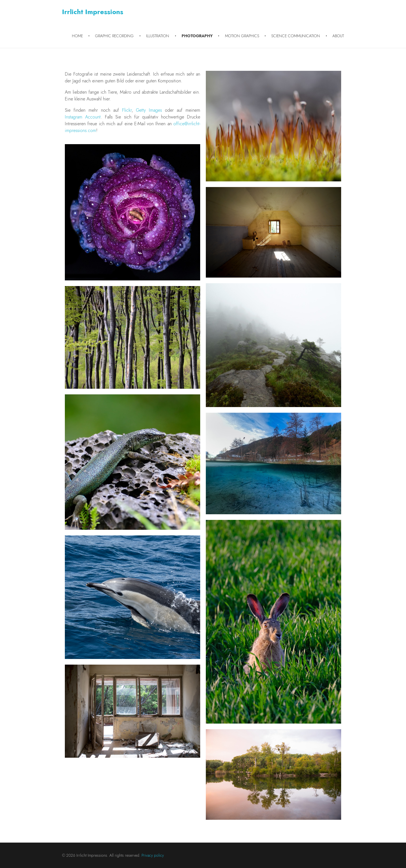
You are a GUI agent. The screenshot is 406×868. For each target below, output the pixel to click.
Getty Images (149, 110)
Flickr (127, 110)
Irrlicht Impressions (93, 12)
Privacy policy (153, 855)
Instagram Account (83, 117)
